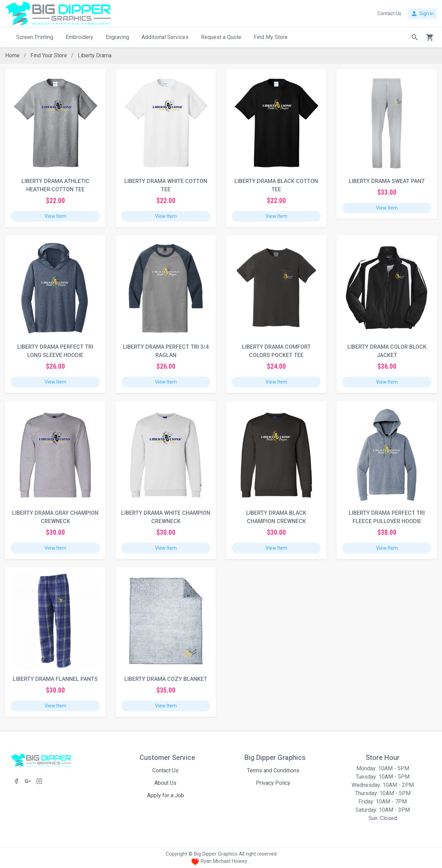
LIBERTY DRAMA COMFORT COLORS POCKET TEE (276, 351)
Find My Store (271, 37)
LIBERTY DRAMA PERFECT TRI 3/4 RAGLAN (166, 351)
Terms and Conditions (273, 770)
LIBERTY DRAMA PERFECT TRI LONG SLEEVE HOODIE (55, 351)
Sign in (422, 14)
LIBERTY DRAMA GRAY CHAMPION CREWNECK (55, 517)
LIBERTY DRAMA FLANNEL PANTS (55, 679)
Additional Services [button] (165, 37)
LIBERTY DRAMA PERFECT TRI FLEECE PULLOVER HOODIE (387, 517)
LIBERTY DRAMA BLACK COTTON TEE (276, 185)
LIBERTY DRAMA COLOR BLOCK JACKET (387, 351)
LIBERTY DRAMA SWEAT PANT (387, 181)
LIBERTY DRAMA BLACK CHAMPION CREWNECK (276, 517)
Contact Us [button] (389, 13)
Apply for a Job (166, 795)
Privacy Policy (273, 783)
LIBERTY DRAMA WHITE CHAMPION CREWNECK (166, 517)
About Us (165, 783)
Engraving (117, 37)
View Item (55, 216)
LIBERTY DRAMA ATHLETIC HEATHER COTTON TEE (55, 185)
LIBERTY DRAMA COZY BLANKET (166, 679)
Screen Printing (35, 37)
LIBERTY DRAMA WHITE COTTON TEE (166, 185)
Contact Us (165, 770)
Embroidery (79, 37)
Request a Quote (221, 37)
